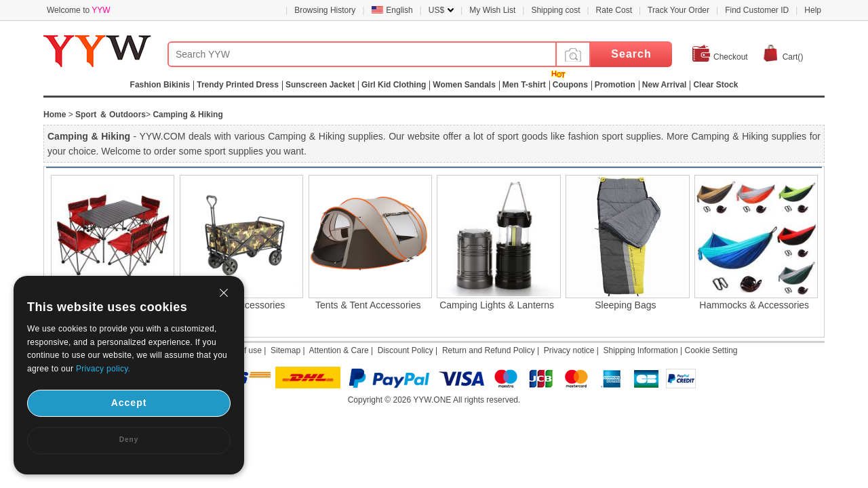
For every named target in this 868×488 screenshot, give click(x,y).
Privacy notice (569, 350)
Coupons (570, 85)
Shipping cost (555, 10)
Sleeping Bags (625, 305)
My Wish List (492, 10)
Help (813, 10)
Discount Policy (406, 350)
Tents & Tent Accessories (368, 305)
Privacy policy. (103, 369)
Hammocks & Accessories (754, 305)
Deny (129, 440)
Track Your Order (678, 10)
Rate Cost (614, 10)
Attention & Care (339, 350)
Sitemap (285, 350)
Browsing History (325, 10)
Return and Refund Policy (489, 350)
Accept (129, 403)
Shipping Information (641, 350)
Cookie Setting (711, 350)
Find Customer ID (757, 10)
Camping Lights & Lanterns (497, 305)
